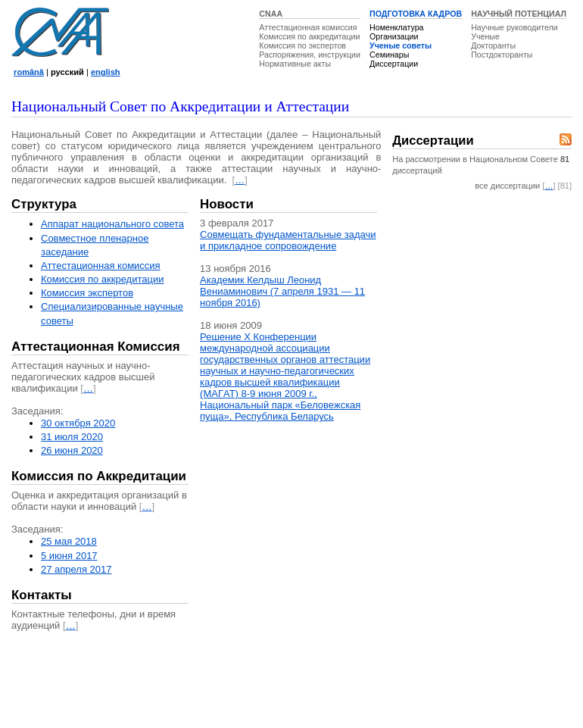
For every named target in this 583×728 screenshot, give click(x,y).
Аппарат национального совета (112, 224)
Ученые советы (401, 45)
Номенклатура (397, 27)
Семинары (389, 55)
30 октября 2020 (78, 423)
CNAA (271, 14)
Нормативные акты (295, 64)
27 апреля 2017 (76, 569)
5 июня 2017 (69, 556)
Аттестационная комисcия (101, 266)
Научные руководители (514, 27)
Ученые (485, 36)
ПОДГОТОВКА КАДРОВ (416, 14)
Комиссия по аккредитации (309, 36)
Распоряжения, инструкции (310, 55)
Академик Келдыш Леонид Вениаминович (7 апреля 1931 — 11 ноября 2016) (282, 291)
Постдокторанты (502, 55)
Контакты (42, 595)
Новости (227, 204)
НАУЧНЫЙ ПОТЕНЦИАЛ (519, 14)
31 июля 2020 (72, 437)
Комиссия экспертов (87, 293)
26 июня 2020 (72, 450)
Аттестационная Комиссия (96, 347)
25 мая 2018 (69, 541)
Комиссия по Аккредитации (99, 476)
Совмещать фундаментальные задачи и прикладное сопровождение (288, 240)
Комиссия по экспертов (302, 45)
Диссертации (394, 64)
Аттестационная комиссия (308, 27)
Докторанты (493, 45)
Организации (394, 36)
